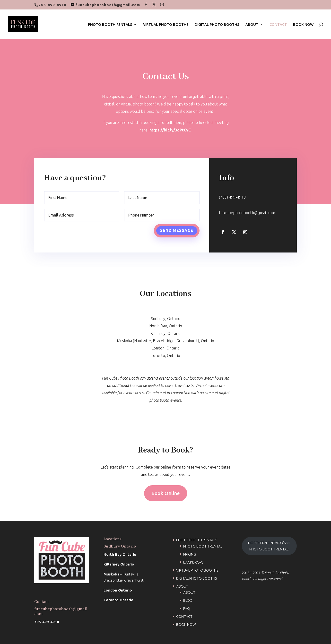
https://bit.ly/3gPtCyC (170, 128)
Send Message (176, 228)
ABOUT (252, 25)
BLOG (188, 600)
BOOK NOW (303, 25)
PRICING (190, 554)
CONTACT (278, 25)
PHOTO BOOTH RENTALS (110, 25)
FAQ (187, 608)
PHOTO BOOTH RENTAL (203, 546)
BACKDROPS (193, 562)
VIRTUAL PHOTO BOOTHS (166, 25)
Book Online (166, 493)
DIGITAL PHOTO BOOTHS (217, 25)
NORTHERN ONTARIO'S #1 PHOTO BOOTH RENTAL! (269, 546)
